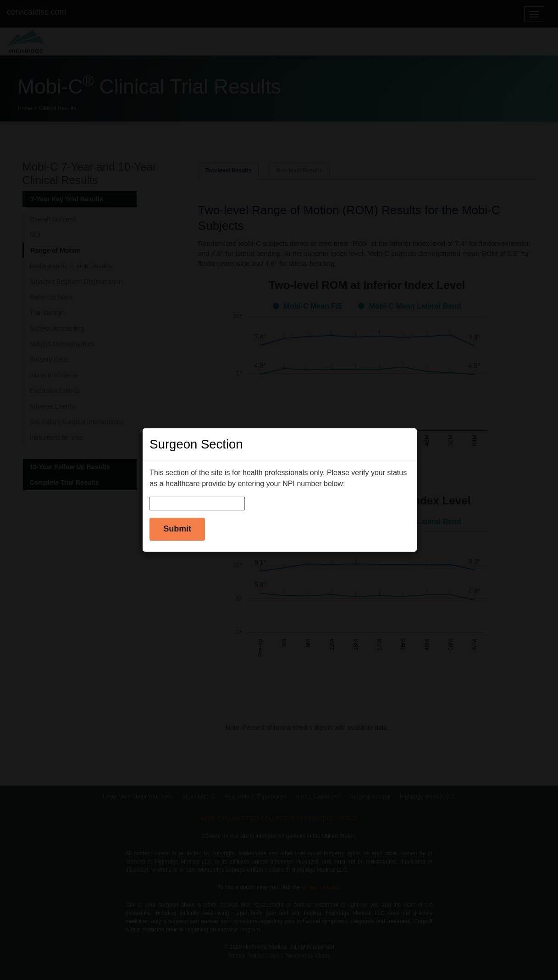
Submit (177, 529)
